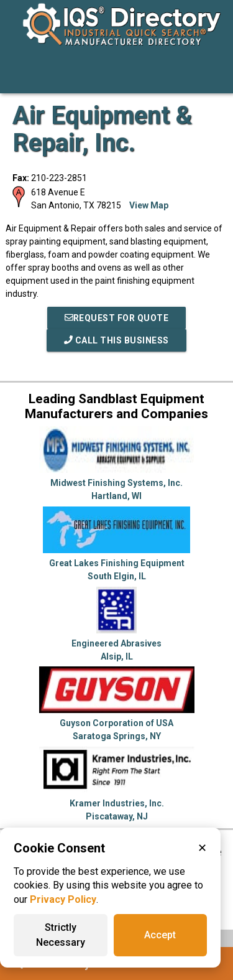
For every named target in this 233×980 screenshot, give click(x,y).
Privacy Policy (63, 899)
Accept (160, 935)
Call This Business (116, 340)
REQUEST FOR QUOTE (117, 318)
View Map (149, 205)
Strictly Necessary (61, 935)
